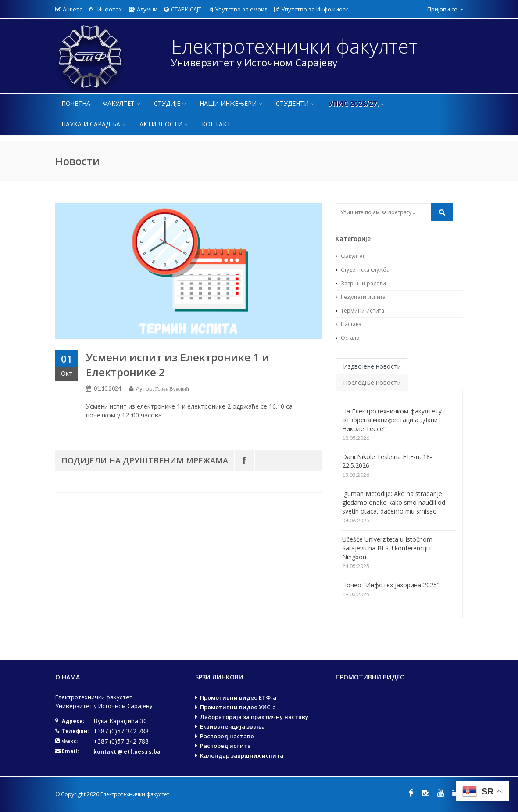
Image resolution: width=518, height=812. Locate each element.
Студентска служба (363, 270)
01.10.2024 (107, 389)
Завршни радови (361, 283)
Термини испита (360, 311)
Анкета (69, 9)
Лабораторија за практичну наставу (254, 717)
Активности (164, 124)
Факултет (122, 103)
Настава (348, 324)
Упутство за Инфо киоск (311, 9)
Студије (171, 103)
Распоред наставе (227, 736)
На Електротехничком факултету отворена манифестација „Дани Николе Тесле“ (392, 420)
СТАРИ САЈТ (183, 9)
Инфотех (106, 9)
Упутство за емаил (238, 9)
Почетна (76, 103)
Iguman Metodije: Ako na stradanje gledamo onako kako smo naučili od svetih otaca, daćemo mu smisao (394, 502)
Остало (348, 338)
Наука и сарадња (94, 124)
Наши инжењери (232, 103)
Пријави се (443, 9)
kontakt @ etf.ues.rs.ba (127, 752)
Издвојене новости (372, 366)
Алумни (143, 9)
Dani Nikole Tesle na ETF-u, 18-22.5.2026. (387, 461)
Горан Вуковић (172, 389)
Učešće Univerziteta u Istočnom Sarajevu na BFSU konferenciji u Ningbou (388, 548)
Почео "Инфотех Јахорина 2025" (391, 585)
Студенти (296, 103)
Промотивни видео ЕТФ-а (238, 697)
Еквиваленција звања (232, 726)
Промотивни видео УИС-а (238, 707)
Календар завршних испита (242, 755)
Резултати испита (361, 297)
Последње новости (372, 383)
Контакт (216, 124)
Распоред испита (225, 746)
